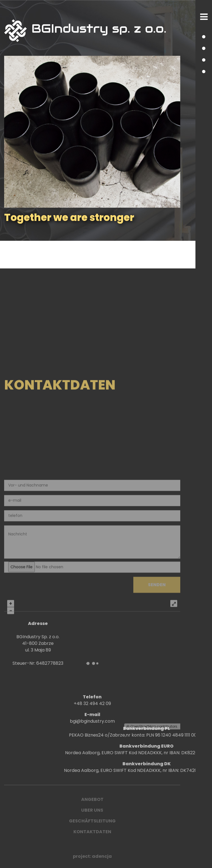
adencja (102, 856)
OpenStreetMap (143, 864)
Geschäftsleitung (92, 821)
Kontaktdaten (92, 832)
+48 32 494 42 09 (92, 715)
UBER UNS (92, 810)
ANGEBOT (92, 799)
